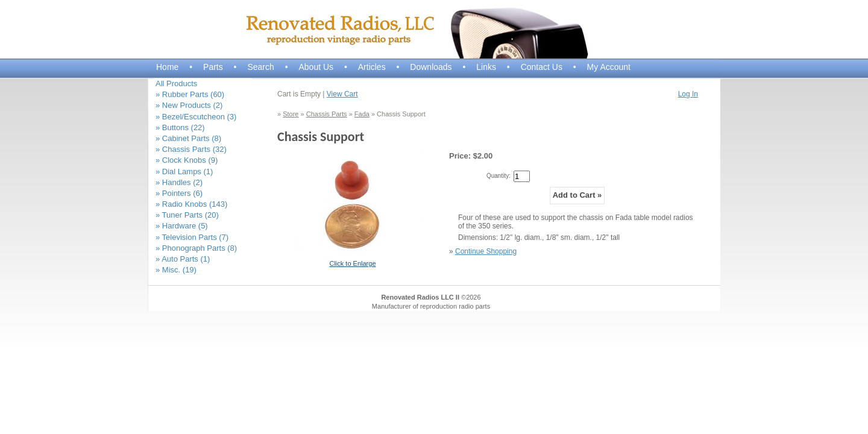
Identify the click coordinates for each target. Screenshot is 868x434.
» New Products (189, 105)
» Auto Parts (183, 259)
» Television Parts (192, 237)
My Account (609, 67)
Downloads (431, 67)
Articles (372, 67)
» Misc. (176, 270)
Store (291, 114)
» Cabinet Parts (188, 138)
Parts (213, 67)
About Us (316, 67)
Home (167, 67)
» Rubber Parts (190, 94)
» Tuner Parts (187, 215)
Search (260, 67)
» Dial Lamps (184, 171)
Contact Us (542, 67)
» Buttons (180, 127)
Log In (688, 94)
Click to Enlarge (352, 263)
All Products (176, 83)
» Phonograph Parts (196, 248)
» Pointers (179, 193)
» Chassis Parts (191, 149)
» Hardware (182, 226)
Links (486, 67)
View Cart (342, 94)
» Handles (179, 182)
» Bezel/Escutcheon (196, 117)
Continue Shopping (486, 251)
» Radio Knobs (191, 204)
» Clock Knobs (187, 160)
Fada (362, 114)
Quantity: (498, 176)
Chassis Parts (327, 114)
